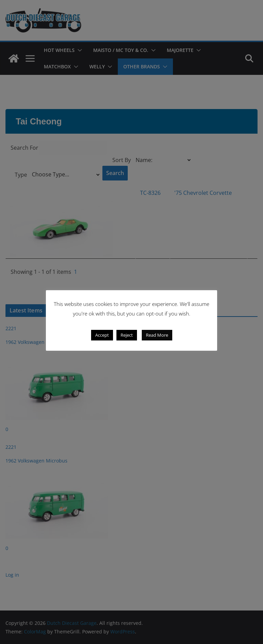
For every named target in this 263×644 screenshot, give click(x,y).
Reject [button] (127, 335)
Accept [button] (102, 335)
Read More (157, 335)
